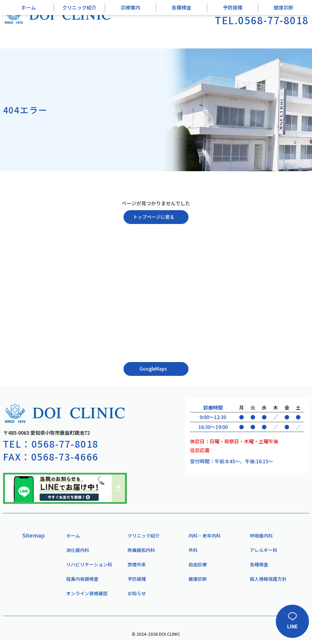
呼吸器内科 (260, 537)
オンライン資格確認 (86, 597)
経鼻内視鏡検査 (82, 582)
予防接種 (233, 34)
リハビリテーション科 (89, 567)
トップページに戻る (154, 217)
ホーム (29, 34)
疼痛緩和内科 (140, 552)
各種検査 (181, 34)
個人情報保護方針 (267, 582)
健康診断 (283, 34)
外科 (192, 552)
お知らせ (135, 597)
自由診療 (196, 567)
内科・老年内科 (204, 537)
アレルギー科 (262, 552)
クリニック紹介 (79, 34)
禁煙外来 (135, 567)
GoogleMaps (153, 370)
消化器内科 (77, 552)
